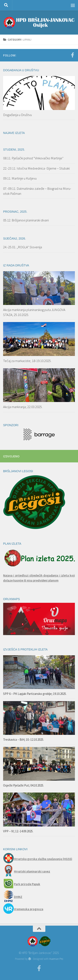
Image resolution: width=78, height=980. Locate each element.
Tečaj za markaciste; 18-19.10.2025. (27, 361)
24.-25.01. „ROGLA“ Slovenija (23, 247)
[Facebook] (72, 55)
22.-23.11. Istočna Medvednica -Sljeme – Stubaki (36, 168)
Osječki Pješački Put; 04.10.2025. (24, 785)
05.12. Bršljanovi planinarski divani (26, 220)
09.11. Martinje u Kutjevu (20, 178)
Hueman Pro (56, 959)
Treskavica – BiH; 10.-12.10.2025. (24, 740)
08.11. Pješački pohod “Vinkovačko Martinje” (33, 158)
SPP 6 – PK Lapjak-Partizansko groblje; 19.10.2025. (35, 694)
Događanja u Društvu (17, 115)
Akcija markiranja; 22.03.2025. (23, 407)
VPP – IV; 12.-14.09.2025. (18, 831)
